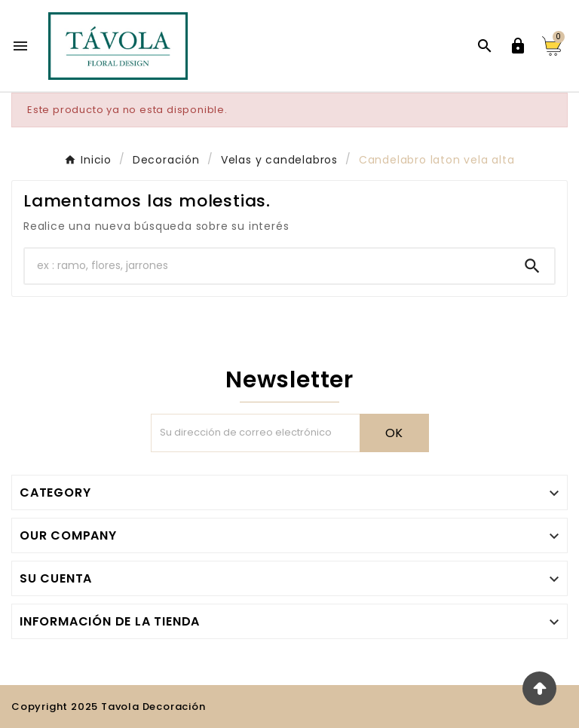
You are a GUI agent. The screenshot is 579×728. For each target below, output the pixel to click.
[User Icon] (518, 46)
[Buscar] (268, 266)
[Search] (532, 266)
